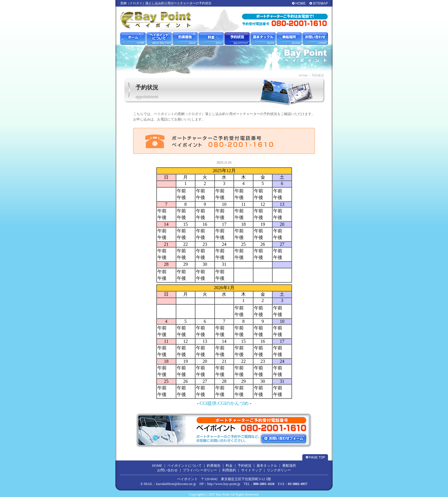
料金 (229, 466)
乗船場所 (289, 466)
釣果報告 (214, 466)
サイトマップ (251, 470)
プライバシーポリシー (200, 470)
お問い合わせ (167, 470)
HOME (303, 75)
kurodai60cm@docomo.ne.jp (176, 484)
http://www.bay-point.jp (224, 484)
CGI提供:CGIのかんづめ (224, 403)
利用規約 (229, 470)
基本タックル (267, 466)
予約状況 (245, 466)
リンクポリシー (279, 470)
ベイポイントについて (185, 466)
